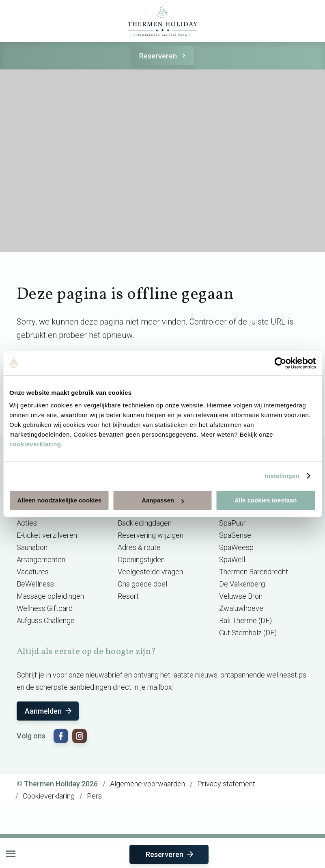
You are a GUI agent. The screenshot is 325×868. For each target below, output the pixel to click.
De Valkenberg (242, 584)
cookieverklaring (35, 444)
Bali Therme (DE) (245, 620)
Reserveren (164, 56)
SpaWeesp (236, 547)
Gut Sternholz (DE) (248, 633)
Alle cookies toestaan (266, 500)
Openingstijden (141, 560)
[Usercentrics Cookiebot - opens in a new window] (280, 363)
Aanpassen (163, 500)
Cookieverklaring (49, 796)
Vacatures (33, 572)
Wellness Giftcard (45, 608)
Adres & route (139, 547)
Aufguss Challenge (46, 620)
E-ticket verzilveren (47, 535)
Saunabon (32, 547)
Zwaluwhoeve (241, 608)
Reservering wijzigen (151, 535)
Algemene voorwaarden (147, 784)
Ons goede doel (142, 584)
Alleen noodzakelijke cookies (60, 500)
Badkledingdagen (145, 523)
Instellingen (282, 476)
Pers (94, 796)
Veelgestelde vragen (150, 572)
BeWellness (35, 584)
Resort (128, 596)
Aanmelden (49, 711)
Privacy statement (226, 784)
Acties (27, 523)
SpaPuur (232, 523)
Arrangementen (41, 560)
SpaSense (235, 535)
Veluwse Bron (241, 596)
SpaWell (232, 560)
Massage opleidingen (50, 596)
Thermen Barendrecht (254, 572)
